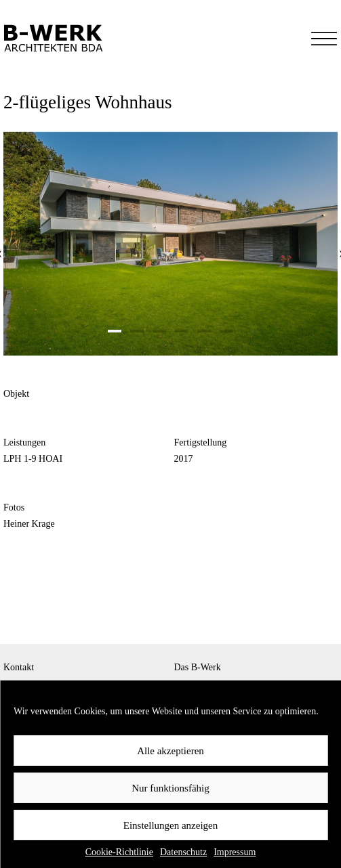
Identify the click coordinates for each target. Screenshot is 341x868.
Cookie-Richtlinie (119, 852)
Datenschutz (183, 852)
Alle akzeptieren (170, 751)
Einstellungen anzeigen (171, 825)
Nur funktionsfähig (170, 788)
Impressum (235, 852)
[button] (115, 331)
